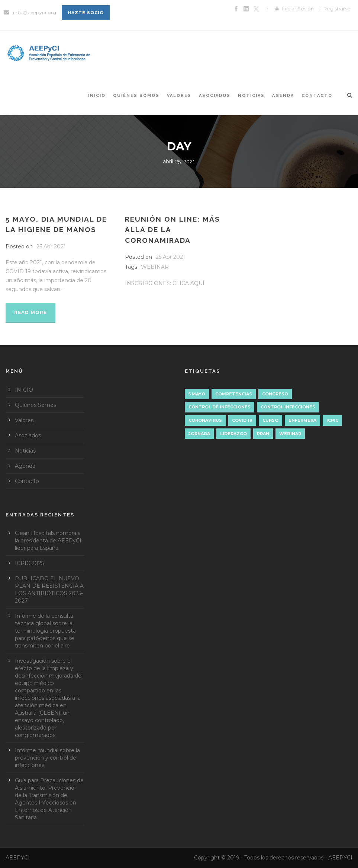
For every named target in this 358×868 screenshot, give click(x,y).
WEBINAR (155, 267)
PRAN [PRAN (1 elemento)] (263, 434)
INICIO (97, 96)
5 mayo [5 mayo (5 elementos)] (197, 394)
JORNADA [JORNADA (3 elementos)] (199, 434)
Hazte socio (86, 13)
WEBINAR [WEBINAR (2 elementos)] (290, 434)
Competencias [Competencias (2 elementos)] (234, 394)
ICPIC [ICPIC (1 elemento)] (332, 420)
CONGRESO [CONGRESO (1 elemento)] (275, 394)
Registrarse (337, 9)
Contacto (317, 96)
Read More (30, 312)
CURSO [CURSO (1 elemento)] (270, 420)
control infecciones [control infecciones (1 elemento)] (288, 407)
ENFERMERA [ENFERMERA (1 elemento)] (302, 420)
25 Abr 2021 (51, 247)
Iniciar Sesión (298, 9)
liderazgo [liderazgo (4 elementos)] (233, 434)
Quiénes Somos (136, 96)
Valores (179, 96)
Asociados (215, 96)
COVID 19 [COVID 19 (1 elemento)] (242, 420)
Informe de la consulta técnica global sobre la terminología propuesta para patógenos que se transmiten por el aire (45, 631)
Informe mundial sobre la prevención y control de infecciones (47, 758)
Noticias (251, 96)
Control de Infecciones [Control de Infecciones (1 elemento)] (220, 407)
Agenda (283, 96)
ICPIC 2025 (29, 563)
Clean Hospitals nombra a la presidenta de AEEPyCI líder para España (48, 541)
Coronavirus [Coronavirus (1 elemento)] (205, 420)
